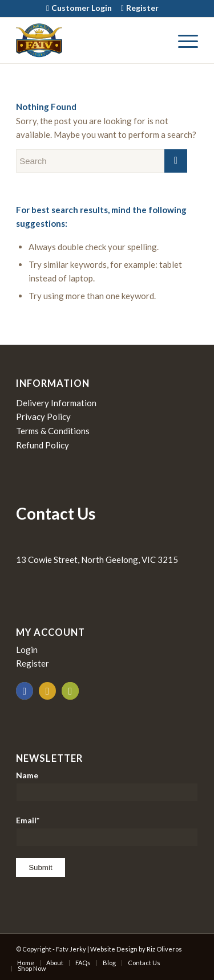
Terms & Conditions (53, 431)
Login (27, 650)
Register (142, 8)
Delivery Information (56, 403)
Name (107, 786)
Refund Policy (43, 445)
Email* (107, 831)
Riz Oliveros (164, 949)
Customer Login (82, 8)
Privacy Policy (43, 416)
